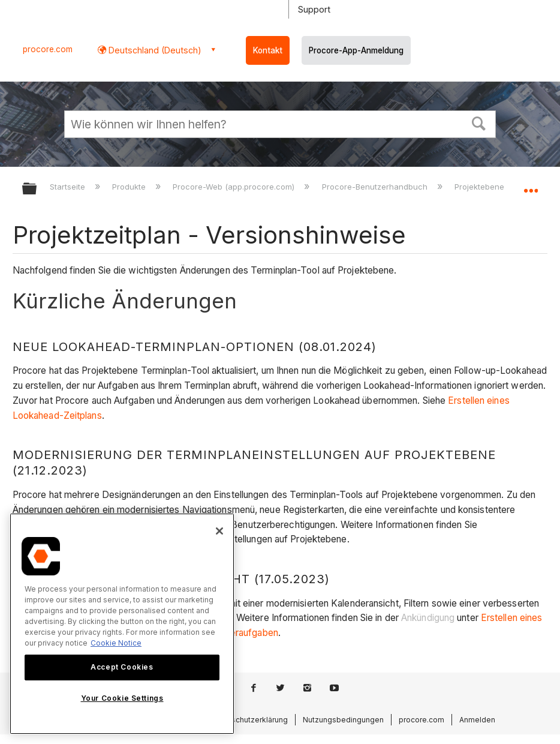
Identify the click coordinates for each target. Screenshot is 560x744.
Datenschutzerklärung (249, 720)
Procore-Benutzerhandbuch (376, 187)
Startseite (69, 187)
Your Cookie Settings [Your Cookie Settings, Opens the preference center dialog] (122, 698)
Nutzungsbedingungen (343, 720)
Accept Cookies (122, 667)
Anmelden (477, 720)
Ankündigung (428, 618)
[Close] (219, 531)
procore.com (48, 49)
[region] (122, 624)
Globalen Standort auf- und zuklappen (531, 185)
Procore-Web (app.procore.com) (235, 187)
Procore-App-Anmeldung (356, 50)
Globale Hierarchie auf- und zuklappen (37, 189)
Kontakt (268, 50)
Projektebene (481, 187)
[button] (479, 122)
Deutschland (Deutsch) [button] (154, 50)
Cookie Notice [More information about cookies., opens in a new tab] (116, 643)
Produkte (130, 187)
